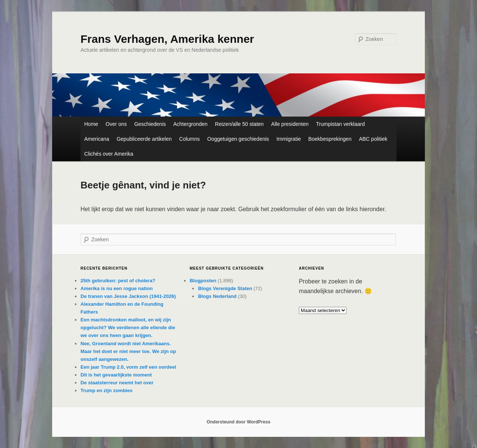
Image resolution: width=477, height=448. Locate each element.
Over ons (116, 124)
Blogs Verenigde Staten (225, 288)
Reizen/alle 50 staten (239, 124)
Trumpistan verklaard (340, 124)
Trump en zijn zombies (106, 390)
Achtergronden (190, 124)
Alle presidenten (290, 124)
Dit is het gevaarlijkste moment (116, 375)
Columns (189, 139)
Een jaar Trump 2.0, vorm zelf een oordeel (128, 367)
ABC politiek (373, 139)
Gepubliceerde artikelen (144, 139)
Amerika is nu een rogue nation (117, 288)
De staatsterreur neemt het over (117, 383)
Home (91, 124)
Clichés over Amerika (109, 154)
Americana (97, 139)
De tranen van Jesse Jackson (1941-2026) (128, 296)
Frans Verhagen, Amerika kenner (167, 39)
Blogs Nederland (217, 296)
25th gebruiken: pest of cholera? (118, 281)
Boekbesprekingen (330, 139)
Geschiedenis (150, 124)
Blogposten (203, 281)
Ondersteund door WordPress (238, 422)
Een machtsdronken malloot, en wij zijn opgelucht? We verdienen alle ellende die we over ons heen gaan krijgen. (128, 328)
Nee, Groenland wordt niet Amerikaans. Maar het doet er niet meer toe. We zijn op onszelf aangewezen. (128, 351)
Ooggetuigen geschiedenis (238, 139)
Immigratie (289, 139)
